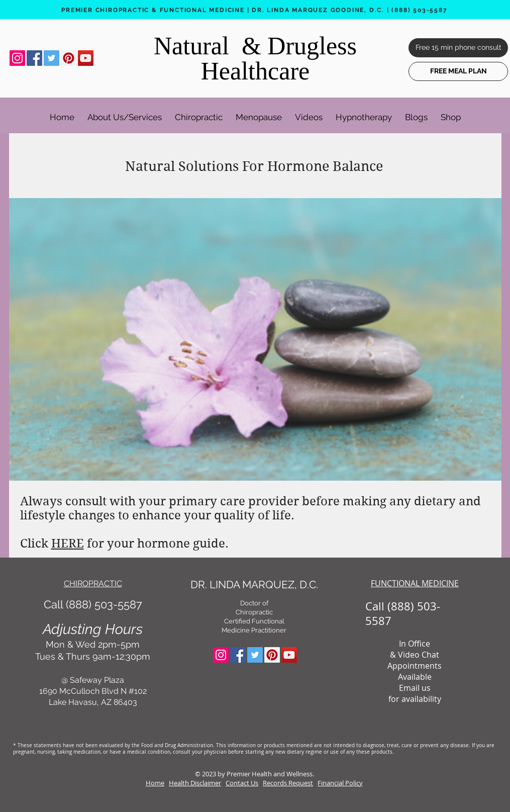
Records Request (288, 783)
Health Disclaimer (195, 783)
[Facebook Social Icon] (34, 58)
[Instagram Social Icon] (17, 58)
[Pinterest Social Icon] (69, 58)
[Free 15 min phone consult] (458, 48)
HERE (68, 544)
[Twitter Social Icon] (52, 58)
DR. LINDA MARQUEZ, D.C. (254, 584)
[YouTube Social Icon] (86, 58)
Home (155, 783)
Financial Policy (340, 783)
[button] (125, 113)
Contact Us (242, 783)
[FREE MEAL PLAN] (458, 71)
